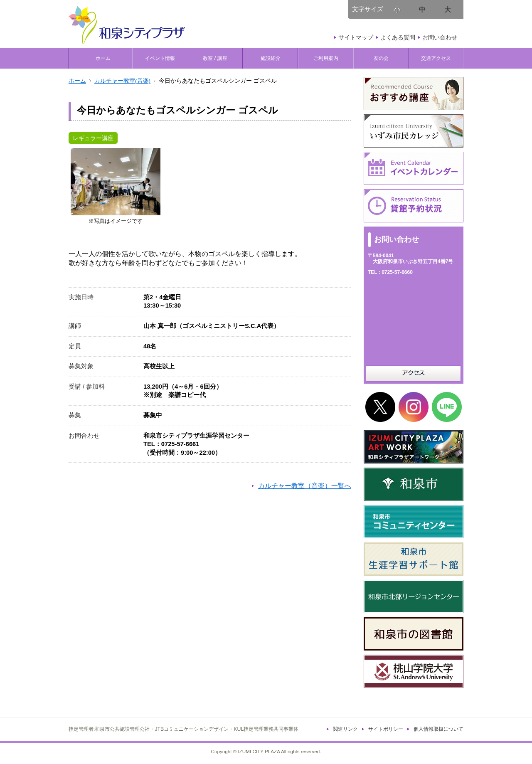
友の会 (381, 58)
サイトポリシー (386, 729)
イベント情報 (160, 58)
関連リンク (345, 729)
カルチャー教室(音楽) (122, 81)
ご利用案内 (326, 58)
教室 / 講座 (215, 58)
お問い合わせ (440, 37)
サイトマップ (356, 37)
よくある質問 (398, 37)
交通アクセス (436, 58)
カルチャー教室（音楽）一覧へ (305, 486)
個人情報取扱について (438, 729)
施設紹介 (271, 58)
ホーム (101, 58)
